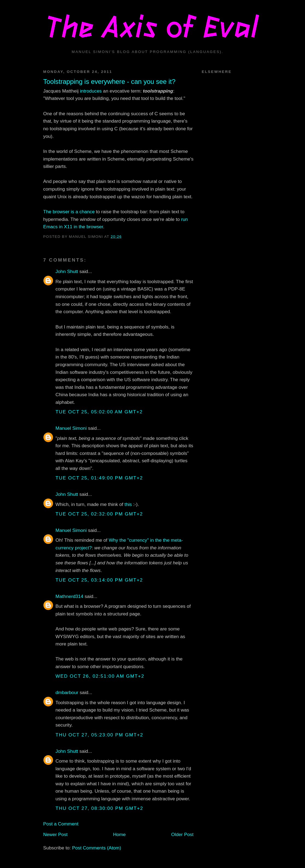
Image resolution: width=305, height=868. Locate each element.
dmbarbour (67, 692)
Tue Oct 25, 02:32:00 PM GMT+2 (99, 514)
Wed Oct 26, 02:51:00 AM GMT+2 (100, 676)
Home (119, 834)
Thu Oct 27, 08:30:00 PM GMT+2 (99, 808)
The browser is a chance (69, 212)
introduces (91, 91)
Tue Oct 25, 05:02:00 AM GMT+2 (99, 412)
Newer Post (55, 834)
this (128, 504)
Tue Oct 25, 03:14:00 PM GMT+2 (99, 580)
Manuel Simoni (71, 428)
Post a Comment (61, 824)
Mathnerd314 (69, 596)
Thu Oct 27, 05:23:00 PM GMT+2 (99, 735)
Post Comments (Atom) (97, 848)
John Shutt (67, 271)
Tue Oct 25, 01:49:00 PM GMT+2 (99, 478)
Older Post (182, 834)
